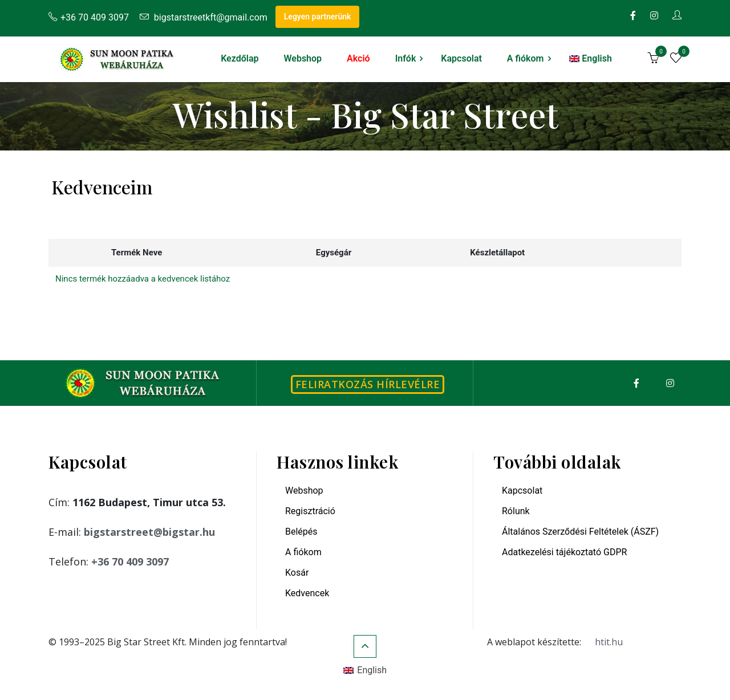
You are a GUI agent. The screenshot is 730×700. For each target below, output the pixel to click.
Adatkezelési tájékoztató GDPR (564, 552)
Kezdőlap (240, 58)
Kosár (297, 573)
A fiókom (526, 58)
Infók (406, 58)
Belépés (301, 532)
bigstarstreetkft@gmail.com (204, 17)
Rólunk (516, 511)
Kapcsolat (461, 58)
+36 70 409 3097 (89, 17)
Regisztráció (310, 511)
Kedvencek (307, 593)
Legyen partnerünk (318, 17)
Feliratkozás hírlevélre (368, 384)
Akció (358, 58)
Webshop (303, 58)
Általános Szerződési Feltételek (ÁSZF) (580, 532)
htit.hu (609, 642)
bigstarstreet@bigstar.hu (149, 532)
